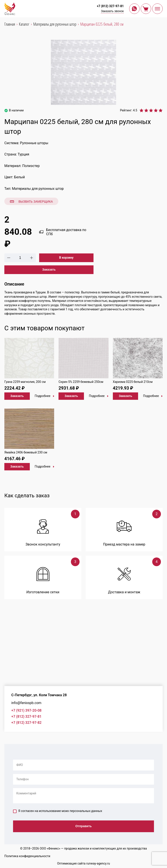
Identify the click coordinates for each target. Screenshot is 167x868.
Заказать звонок (112, 11)
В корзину (66, 258)
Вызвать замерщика (31, 202)
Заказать (49, 269)
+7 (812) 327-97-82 (26, 723)
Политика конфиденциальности (27, 856)
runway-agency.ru (98, 863)
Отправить (83, 826)
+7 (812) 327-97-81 (110, 6)
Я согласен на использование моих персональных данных (58, 811)
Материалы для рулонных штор (38, 189)
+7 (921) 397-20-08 (26, 710)
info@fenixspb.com (26, 703)
